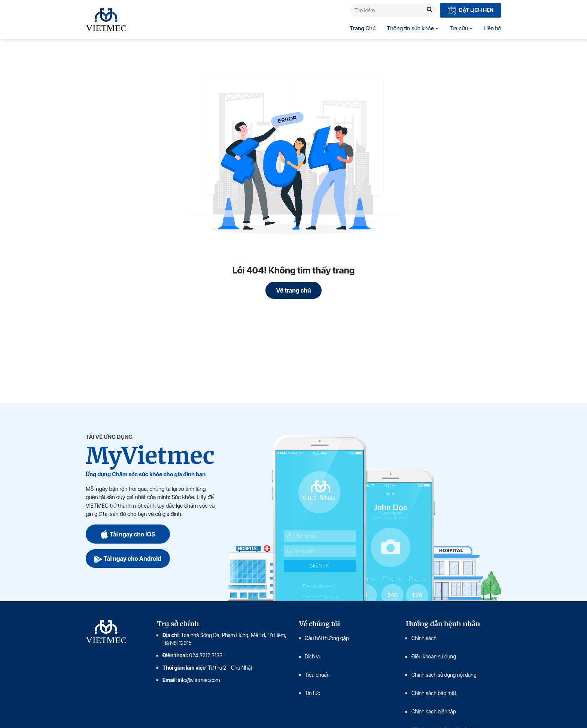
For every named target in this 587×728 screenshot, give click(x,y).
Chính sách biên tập (434, 711)
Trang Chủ (363, 28)
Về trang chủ (294, 290)
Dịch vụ (313, 656)
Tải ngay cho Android (128, 559)
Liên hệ (492, 28)
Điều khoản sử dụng (434, 656)
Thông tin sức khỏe (410, 28)
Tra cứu (459, 28)
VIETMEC (106, 19)
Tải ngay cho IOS (128, 534)
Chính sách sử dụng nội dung (444, 675)
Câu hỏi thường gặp (327, 638)
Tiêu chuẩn (317, 675)
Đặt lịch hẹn (471, 11)
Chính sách (424, 638)
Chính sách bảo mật (434, 693)
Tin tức (312, 693)
